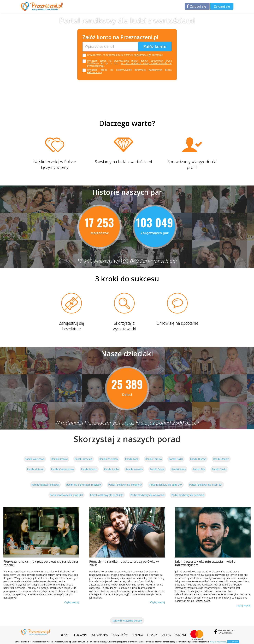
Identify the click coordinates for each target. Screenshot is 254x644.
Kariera (166, 635)
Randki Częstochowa (63, 469)
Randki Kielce (179, 469)
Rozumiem (233, 642)
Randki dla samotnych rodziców (84, 485)
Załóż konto (155, 46)
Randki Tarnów (154, 459)
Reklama (137, 635)
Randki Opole (157, 469)
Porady (152, 635)
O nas (65, 635)
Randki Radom (221, 459)
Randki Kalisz (176, 459)
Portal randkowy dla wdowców (147, 495)
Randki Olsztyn (198, 459)
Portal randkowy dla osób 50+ (66, 495)
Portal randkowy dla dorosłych (125, 485)
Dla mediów (120, 635)
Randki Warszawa (35, 459)
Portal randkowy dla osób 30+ (166, 485)
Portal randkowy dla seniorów (188, 495)
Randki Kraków (60, 459)
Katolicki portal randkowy (45, 485)
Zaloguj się (198, 6)
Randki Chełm (219, 469)
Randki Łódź (132, 459)
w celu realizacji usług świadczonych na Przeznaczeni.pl (129, 65)
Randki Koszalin (134, 469)
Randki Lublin (111, 469)
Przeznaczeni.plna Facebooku (226, 632)
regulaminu (140, 55)
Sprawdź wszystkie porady (127, 621)
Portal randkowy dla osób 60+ (107, 495)
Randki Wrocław (84, 459)
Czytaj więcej (72, 602)
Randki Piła (199, 469)
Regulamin (80, 635)
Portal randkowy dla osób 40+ (206, 485)
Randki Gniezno (36, 469)
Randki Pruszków (109, 459)
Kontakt (181, 635)
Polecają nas (99, 635)
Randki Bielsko (89, 469)
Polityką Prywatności (218, 642)
